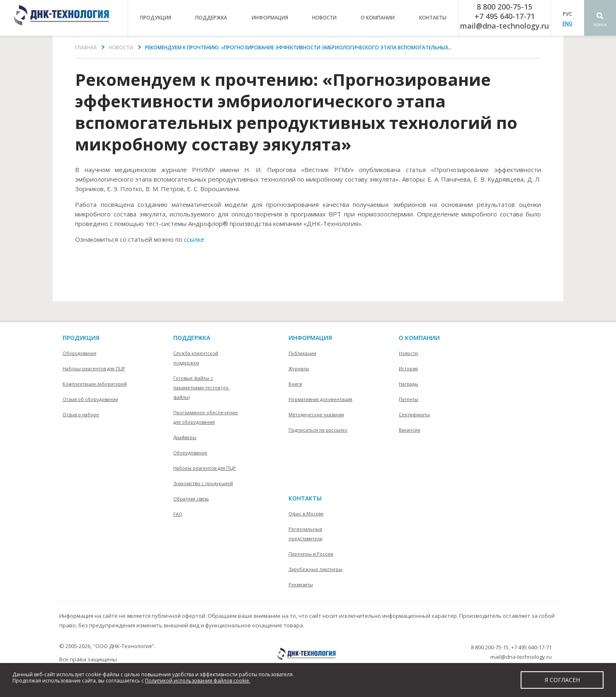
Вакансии (410, 430)
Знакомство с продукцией (203, 483)
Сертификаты (414, 414)
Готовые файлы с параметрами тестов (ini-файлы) (201, 387)
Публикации (302, 353)
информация (270, 18)
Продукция (81, 338)
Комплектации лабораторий (95, 384)
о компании (378, 18)
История (408, 368)
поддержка (211, 18)
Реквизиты (301, 584)
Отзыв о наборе (81, 414)
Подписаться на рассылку (318, 430)
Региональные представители (306, 534)
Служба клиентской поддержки (196, 358)
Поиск (600, 25)
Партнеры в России (311, 554)
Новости (324, 18)
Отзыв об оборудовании (90, 399)
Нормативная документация (320, 399)
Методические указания (316, 414)
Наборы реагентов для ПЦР (94, 368)
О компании (419, 338)
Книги (295, 384)
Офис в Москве (306, 514)
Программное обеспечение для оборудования (206, 417)
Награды (409, 384)
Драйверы (185, 437)
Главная (86, 47)
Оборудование (80, 353)
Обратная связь (191, 499)
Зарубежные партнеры (315, 569)
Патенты (409, 399)
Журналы (299, 368)
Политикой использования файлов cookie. (198, 681)
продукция (156, 18)
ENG (567, 23)
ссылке (194, 239)
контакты (433, 18)
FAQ (178, 514)
